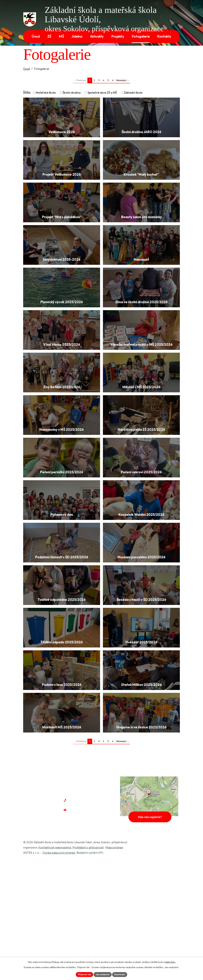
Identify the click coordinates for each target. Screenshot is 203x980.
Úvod (26, 69)
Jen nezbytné (103, 974)
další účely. (170, 962)
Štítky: (27, 92)
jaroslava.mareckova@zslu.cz (93, 929)
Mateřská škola (46, 93)
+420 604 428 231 (84, 919)
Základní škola (133, 93)
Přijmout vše (84, 974)
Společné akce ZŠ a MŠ (102, 93)
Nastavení (120, 974)
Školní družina (72, 93)
